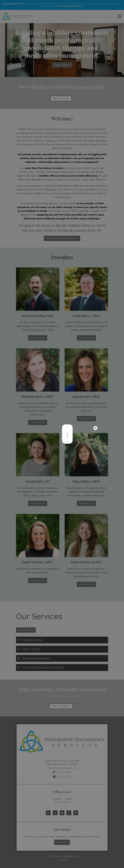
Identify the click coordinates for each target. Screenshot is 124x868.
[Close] (95, 428)
